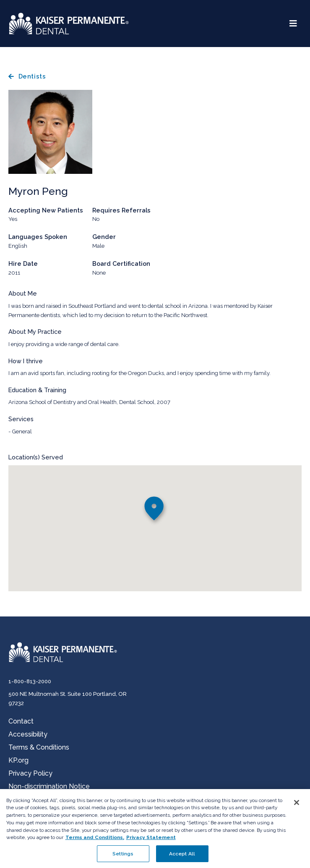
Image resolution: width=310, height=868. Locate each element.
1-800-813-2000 (30, 681)
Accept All (182, 858)
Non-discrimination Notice (49, 786)
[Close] (297, 806)
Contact (21, 721)
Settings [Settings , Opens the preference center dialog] (123, 858)
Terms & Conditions (39, 747)
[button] (155, 510)
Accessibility (28, 734)
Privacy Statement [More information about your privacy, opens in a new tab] (151, 841)
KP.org (18, 760)
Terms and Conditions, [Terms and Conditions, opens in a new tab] (95, 841)
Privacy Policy (30, 773)
